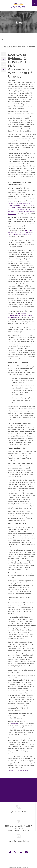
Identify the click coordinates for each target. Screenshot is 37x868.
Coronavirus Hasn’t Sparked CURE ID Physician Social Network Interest (20, 315)
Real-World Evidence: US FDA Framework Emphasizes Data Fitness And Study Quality (21, 205)
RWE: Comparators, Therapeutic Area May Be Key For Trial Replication (21, 212)
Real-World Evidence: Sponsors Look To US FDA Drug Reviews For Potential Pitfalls (21, 232)
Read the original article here (18, 771)
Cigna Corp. (14, 724)
